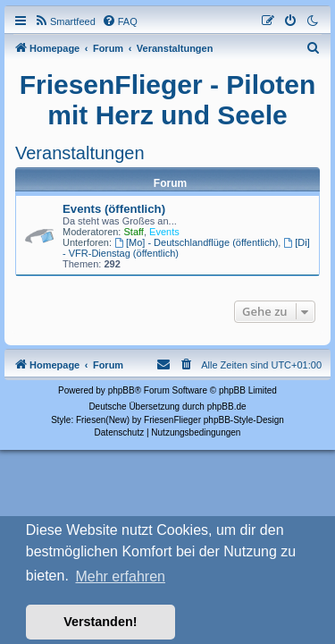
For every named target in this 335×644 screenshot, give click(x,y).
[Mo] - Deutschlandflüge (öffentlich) (196, 242)
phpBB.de (227, 407)
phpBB (121, 390)
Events (164, 232)
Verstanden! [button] (100, 622)
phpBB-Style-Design (244, 420)
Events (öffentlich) (114, 209)
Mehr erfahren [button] (120, 576)
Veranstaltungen (80, 153)
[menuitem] (65, 21)
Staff (134, 232)
